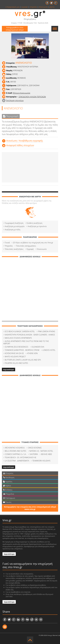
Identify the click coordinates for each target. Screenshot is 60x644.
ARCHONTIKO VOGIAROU (15, 448)
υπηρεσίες (33, 7)
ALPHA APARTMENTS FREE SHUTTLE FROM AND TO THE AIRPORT (26, 342)
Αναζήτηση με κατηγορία (15, 226)
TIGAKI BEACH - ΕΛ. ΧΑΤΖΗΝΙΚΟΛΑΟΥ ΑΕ (20, 457)
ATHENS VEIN (32, 353)
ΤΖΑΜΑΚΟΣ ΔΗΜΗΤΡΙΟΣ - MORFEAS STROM (22, 350)
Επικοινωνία (42, 249)
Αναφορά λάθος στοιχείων (20, 145)
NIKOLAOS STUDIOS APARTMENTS (18, 338)
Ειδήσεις (8, 490)
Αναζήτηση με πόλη (13, 230)
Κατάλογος (9, 477)
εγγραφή (25, 7)
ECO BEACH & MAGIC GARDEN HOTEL (20, 331)
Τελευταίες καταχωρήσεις (26, 246)
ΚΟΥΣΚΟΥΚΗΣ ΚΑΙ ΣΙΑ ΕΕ (14, 353)
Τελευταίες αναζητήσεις (14, 249)
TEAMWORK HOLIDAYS (41, 461)
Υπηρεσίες (9, 246)
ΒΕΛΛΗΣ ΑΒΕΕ (47, 454)
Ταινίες (7, 502)
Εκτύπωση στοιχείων (15, 100)
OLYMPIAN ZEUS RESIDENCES (16, 347)
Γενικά (7, 243)
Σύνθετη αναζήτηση (35, 223)
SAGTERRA (34, 454)
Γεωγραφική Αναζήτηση (14, 223)
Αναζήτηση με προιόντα (37, 226)
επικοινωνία (43, 7)
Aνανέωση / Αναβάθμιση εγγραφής (25, 141)
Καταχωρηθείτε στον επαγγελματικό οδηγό (15, 29)
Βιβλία (7, 486)
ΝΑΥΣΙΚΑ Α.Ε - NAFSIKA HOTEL (41, 451)
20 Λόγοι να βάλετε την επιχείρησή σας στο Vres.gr (33, 243)
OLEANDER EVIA (38, 347)
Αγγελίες (8, 481)
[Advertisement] (30, 167)
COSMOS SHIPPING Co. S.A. (16, 454)
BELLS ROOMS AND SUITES (15, 451)
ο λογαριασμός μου (13, 7)
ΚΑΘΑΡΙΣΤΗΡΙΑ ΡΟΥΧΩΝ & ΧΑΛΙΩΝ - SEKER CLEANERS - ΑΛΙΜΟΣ (30, 335)
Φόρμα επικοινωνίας (22, 93)
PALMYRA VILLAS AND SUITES (16, 363)
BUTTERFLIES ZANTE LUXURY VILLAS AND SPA (23, 360)
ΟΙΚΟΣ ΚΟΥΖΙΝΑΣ (35, 448)
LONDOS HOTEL (49, 350)
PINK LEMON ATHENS (46, 331)
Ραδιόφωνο (9, 498)
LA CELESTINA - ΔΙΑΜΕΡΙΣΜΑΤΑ (17, 461)
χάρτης (52, 7)
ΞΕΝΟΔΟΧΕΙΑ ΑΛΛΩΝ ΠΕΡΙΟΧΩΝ (32, 97)
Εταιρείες (8, 473)
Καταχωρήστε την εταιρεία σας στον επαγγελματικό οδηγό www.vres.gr (30, 508)
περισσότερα (9, 369)
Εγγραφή (30, 249)
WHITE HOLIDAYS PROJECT (15, 357)
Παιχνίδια (9, 494)
